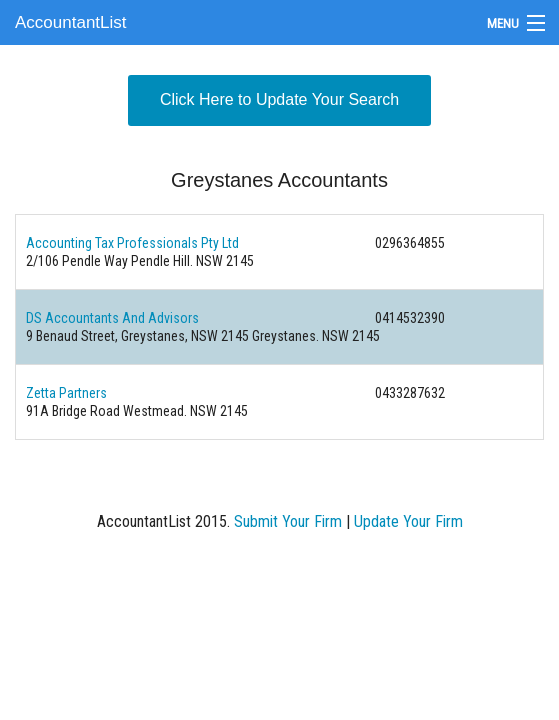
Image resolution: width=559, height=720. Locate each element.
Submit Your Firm (288, 521)
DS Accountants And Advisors (112, 318)
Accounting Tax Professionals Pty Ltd (132, 243)
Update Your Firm (408, 521)
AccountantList (71, 22)
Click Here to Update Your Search (279, 99)
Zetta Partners (66, 393)
